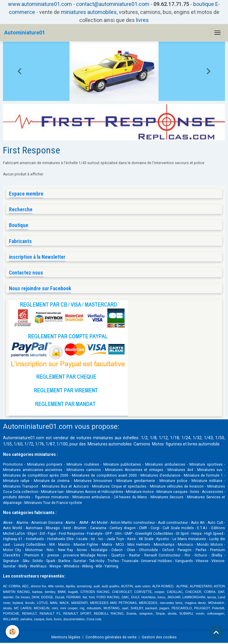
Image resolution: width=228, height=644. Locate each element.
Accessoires (213, 492)
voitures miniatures (95, 438)
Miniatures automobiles (110, 444)
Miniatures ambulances (165, 464)
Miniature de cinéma (52, 481)
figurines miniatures (51, 497)
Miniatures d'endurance (160, 475)
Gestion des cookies (159, 637)
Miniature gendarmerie (136, 481)
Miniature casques (172, 492)
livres (142, 20)
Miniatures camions (84, 470)
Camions (142, 444)
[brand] (25, 33)
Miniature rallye (16, 481)
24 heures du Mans (130, 497)
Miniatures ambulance (91, 497)
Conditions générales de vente (111, 637)
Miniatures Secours (167, 497)
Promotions (13, 464)
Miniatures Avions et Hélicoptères (95, 492)
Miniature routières (83, 464)
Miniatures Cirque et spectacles (119, 486)
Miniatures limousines (93, 481)
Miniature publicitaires (122, 464)
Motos (158, 444)
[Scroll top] (216, 632)
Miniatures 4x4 (180, 470)
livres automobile (204, 444)
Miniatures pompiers (45, 464)
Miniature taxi (52, 492)
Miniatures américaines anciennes (33, 470)
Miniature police (173, 481)
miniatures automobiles (89, 12)
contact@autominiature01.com (113, 4)
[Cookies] (13, 632)
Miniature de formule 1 (203, 475)
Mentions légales (66, 637)
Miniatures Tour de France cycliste (53, 503)
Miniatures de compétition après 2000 (36, 475)
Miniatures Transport (21, 486)
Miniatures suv (210, 470)
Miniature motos (140, 492)
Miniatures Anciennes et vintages (134, 470)
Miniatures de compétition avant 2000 (105, 475)
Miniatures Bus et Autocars (65, 486)
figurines (174, 444)
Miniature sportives (206, 464)
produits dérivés (17, 497)
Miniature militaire (207, 481)
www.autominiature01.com (40, 4)
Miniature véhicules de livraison (177, 486)
